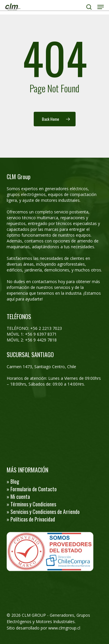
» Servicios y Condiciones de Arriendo (43, 512)
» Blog (13, 481)
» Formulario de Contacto (32, 489)
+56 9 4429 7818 (41, 340)
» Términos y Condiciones (31, 504)
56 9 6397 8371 (43, 334)
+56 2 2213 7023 (46, 328)
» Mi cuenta (18, 497)
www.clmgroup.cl (64, 628)
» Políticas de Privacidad (31, 519)
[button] (101, 7)
